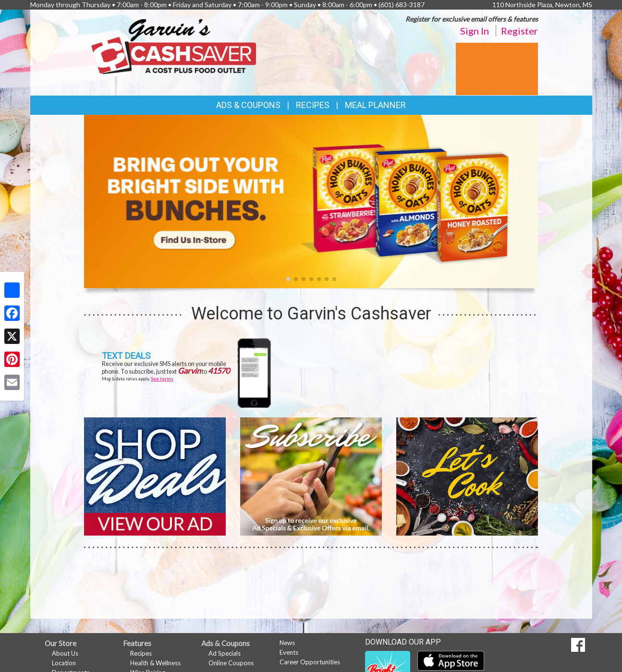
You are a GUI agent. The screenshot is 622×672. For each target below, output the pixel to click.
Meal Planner (375, 105)
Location (64, 663)
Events (289, 652)
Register (519, 31)
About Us (65, 653)
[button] (288, 279)
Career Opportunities (310, 662)
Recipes (313, 105)
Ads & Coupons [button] (248, 105)
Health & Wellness (155, 663)
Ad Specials (225, 653)
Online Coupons (231, 663)
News (287, 643)
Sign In (475, 31)
